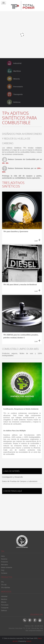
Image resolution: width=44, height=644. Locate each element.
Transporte (18, 94)
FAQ (3, 570)
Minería (16, 79)
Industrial (17, 63)
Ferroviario (18, 87)
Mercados (4, 565)
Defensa (17, 102)
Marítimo (17, 71)
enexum (29, 641)
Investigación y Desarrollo (12, 477)
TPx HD (4, 585)
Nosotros (4, 559)
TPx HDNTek (5, 588)
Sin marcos (22, 512)
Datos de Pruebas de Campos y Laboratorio (20, 481)
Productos (5, 562)
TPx (2, 582)
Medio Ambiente (7, 567)
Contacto (4, 573)
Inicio (3, 556)
